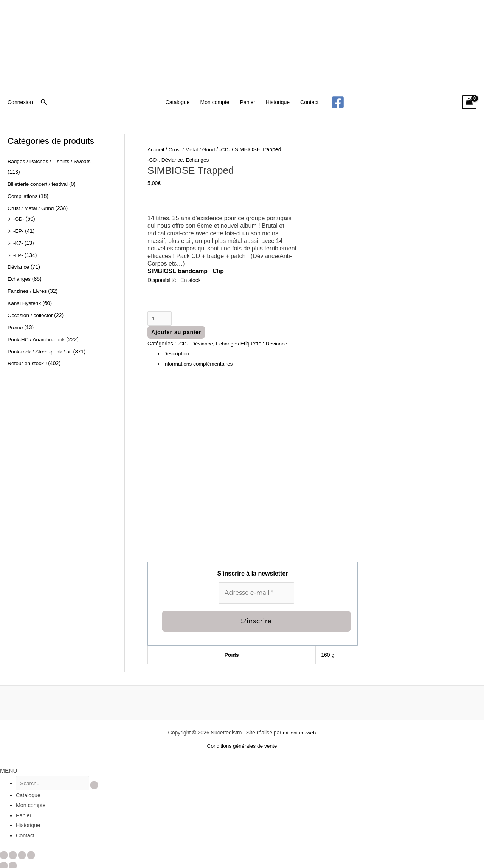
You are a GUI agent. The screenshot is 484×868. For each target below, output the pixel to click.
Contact (309, 102)
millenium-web (299, 732)
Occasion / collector (31, 313)
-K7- (18, 242)
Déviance (19, 266)
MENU (8, 770)
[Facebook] (338, 102)
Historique (278, 102)
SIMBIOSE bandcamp (178, 271)
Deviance (278, 344)
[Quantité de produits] (160, 319)
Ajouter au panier (176, 333)
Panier (248, 102)
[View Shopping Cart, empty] (469, 102)
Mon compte (215, 102)
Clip (220, 271)
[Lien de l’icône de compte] (20, 102)
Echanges (19, 278)
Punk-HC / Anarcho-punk (37, 337)
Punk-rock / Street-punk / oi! (40, 349)
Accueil (156, 149)
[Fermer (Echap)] (31, 854)
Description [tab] (177, 354)
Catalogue (178, 102)
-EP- (19, 230)
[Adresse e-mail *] (256, 593)
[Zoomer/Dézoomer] (4, 854)
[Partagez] (22, 854)
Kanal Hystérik (25, 302)
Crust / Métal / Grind (31, 207)
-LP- (18, 254)
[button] (44, 102)
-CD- (19, 218)
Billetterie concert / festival (38, 184)
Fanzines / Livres (28, 289)
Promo (15, 325)
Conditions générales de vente (242, 746)
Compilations (23, 196)
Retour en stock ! (28, 361)
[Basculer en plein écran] (13, 854)
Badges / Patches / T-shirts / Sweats (50, 161)
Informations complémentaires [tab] (199, 364)
